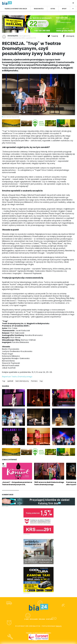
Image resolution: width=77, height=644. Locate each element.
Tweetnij (53, 36)
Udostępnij (69, 36)
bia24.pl (59, 626)
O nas (26, 619)
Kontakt (49, 619)
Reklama (42, 619)
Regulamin (34, 619)
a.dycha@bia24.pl (24, 36)
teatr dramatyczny (22, 381)
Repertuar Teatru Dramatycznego (17, 377)
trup (41, 381)
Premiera (34, 381)
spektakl (10, 381)
